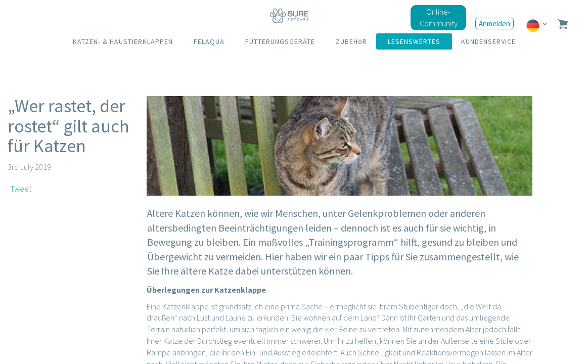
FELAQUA (209, 41)
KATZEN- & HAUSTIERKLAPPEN (123, 41)
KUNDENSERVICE (488, 41)
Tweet (21, 189)
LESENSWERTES (414, 41)
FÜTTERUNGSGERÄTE (280, 41)
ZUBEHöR (351, 41)
